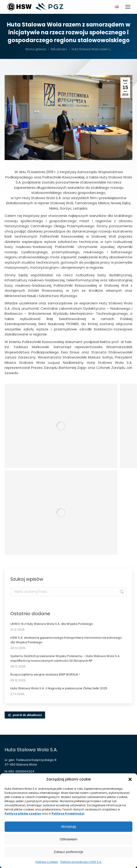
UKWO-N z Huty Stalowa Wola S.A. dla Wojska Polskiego (52, 624)
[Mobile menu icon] (128, 7)
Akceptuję (69, 826)
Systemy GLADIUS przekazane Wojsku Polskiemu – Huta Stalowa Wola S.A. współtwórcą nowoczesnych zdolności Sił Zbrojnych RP (65, 658)
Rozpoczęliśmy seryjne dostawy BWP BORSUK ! (45, 674)
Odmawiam (69, 839)
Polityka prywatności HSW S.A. (81, 862)
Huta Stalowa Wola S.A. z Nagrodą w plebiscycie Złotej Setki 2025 (59, 688)
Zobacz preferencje (68, 852)
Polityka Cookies (47, 862)
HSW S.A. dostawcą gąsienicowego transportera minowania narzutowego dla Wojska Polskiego (66, 640)
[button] (130, 779)
